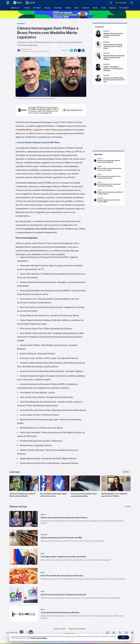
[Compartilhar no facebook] (75, 50)
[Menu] (132, 3)
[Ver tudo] (126, 472)
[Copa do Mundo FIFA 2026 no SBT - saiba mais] (70, 14)
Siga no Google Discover (73, 110)
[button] (24, 489)
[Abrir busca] (111, 3)
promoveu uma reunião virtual (40, 229)
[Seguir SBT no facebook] (114, 633)
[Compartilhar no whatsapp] (72, 50)
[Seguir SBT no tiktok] (132, 633)
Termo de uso (70, 634)
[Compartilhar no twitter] (79, 50)
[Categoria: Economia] (44, 535)
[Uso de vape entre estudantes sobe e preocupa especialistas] (109, 177)
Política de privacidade (77, 629)
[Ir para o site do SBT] (31, 633)
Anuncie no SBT (60, 629)
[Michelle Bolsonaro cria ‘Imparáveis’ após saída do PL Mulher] (109, 185)
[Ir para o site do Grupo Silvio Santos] (16, 633)
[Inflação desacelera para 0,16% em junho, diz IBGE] (109, 201)
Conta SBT (121, 3)
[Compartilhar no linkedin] (83, 50)
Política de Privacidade (39, 638)
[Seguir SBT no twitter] (120, 633)
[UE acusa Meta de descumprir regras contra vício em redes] (109, 169)
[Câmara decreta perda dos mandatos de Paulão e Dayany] (109, 193)
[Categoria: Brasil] (43, 554)
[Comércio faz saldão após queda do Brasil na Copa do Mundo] (109, 161)
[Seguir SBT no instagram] (108, 633)
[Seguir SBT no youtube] (126, 633)
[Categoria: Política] (43, 514)
